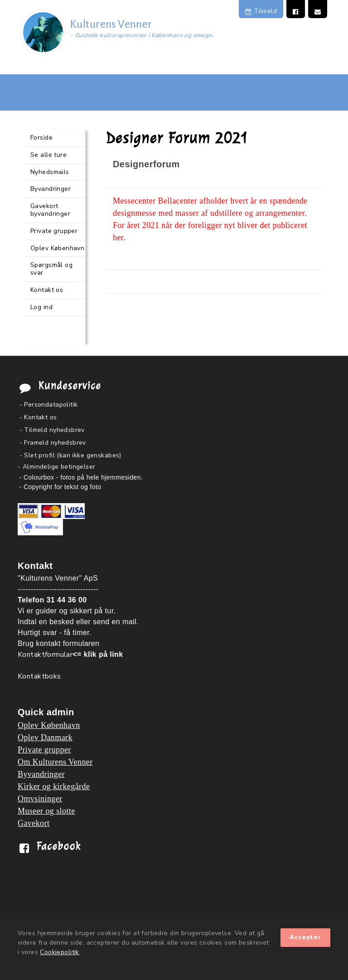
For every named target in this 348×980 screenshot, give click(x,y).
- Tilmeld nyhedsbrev (52, 430)
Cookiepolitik (59, 952)
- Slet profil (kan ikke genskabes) (70, 455)
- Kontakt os (38, 417)
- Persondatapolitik (49, 405)
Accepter (305, 937)
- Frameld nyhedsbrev (53, 443)
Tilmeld (261, 11)
